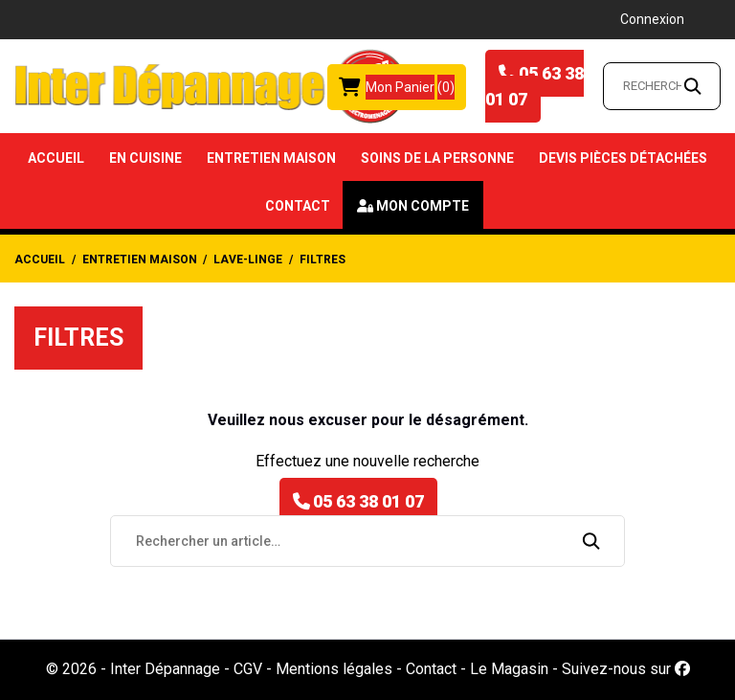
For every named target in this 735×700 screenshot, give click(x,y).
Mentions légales (334, 669)
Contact (298, 206)
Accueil (56, 158)
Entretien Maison (271, 158)
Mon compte (423, 206)
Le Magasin (509, 669)
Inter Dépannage (165, 669)
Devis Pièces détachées (623, 158)
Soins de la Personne (437, 158)
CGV (248, 669)
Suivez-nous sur (626, 669)
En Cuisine (145, 158)
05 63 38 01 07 (535, 86)
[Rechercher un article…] (662, 86)
